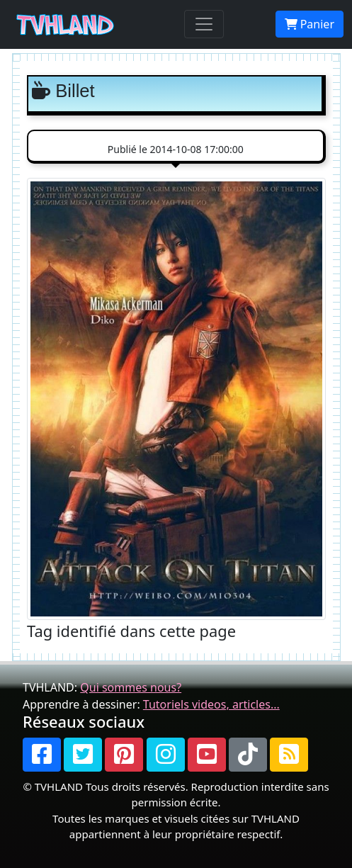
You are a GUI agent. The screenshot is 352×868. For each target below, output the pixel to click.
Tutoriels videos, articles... (211, 704)
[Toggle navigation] (204, 24)
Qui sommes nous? (131, 687)
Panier (310, 24)
